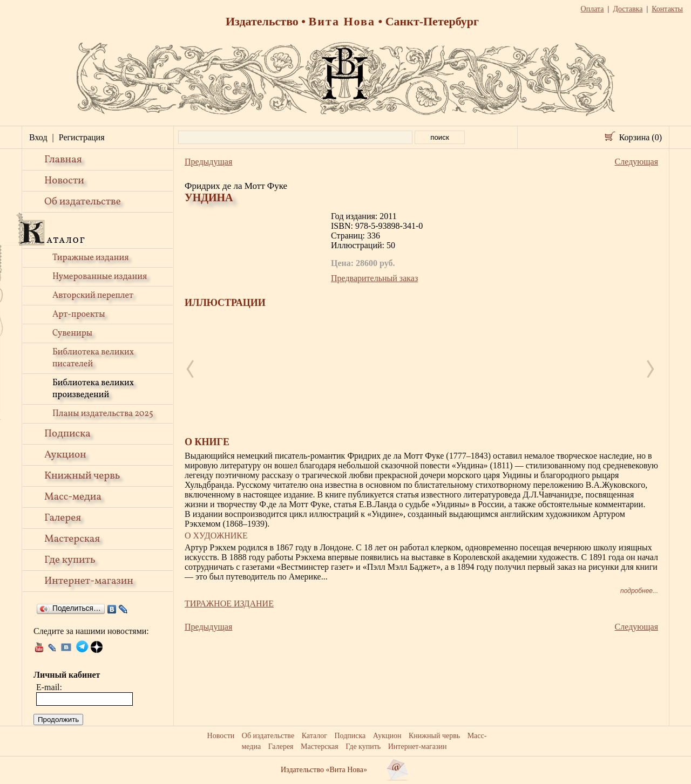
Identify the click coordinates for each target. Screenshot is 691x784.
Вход (38, 137)
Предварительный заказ (374, 278)
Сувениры (72, 333)
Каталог (314, 736)
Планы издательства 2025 (103, 414)
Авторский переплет (93, 296)
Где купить (70, 560)
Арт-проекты (79, 315)
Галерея (63, 518)
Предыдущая (208, 162)
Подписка (67, 434)
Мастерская (72, 539)
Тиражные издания (91, 258)
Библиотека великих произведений (93, 389)
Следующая (636, 162)
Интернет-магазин (89, 581)
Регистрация (82, 137)
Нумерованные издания (100, 277)
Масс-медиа (73, 497)
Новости (64, 181)
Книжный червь (82, 476)
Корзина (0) (641, 137)
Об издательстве (83, 202)
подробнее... (639, 591)
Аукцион (65, 455)
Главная (63, 160)
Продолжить (58, 720)
